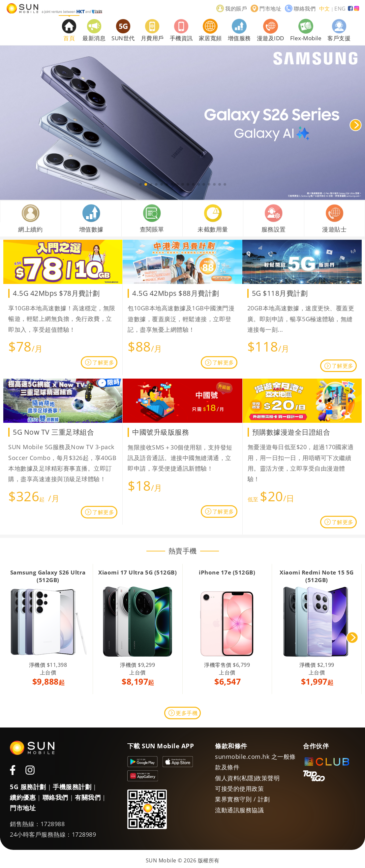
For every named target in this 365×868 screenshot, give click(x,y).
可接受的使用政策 (239, 789)
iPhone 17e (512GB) (227, 572)
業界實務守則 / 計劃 (243, 799)
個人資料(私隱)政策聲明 (247, 778)
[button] (140, 184)
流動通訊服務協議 (239, 810)
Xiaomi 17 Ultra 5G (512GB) (137, 572)
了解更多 (103, 362)
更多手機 (187, 713)
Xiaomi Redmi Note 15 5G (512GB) (317, 576)
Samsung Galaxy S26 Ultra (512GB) (48, 576)
